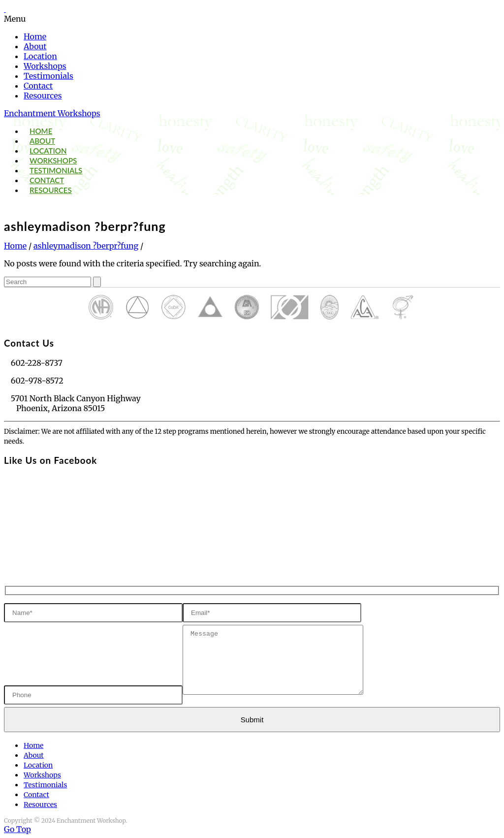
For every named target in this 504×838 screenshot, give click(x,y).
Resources (43, 96)
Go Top (17, 829)
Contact (38, 86)
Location (40, 56)
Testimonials (48, 76)
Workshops (45, 66)
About (35, 46)
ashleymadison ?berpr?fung (86, 246)
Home (35, 36)
